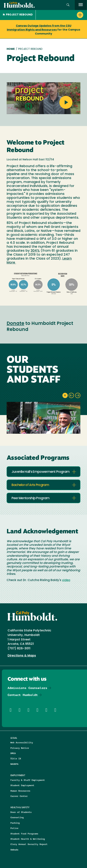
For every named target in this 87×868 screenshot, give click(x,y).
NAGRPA (14, 764)
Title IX (16, 758)
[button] (68, 5)
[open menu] (81, 5)
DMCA (13, 753)
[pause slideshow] (65, 395)
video (66, 580)
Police (14, 828)
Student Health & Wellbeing (28, 839)
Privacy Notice (20, 748)
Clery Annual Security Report (29, 844)
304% (35, 251)
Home (11, 49)
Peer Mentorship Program (31, 498)
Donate (15, 324)
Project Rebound (18, 15)
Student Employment (22, 785)
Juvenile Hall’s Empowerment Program (41, 472)
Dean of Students (21, 812)
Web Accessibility (22, 742)
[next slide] (78, 395)
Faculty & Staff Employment (28, 780)
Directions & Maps (22, 656)
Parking (15, 823)
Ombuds (14, 850)
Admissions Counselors (27, 688)
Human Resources (20, 791)
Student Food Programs (24, 834)
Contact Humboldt (23, 695)
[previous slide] (71, 395)
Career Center (19, 796)
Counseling (17, 817)
